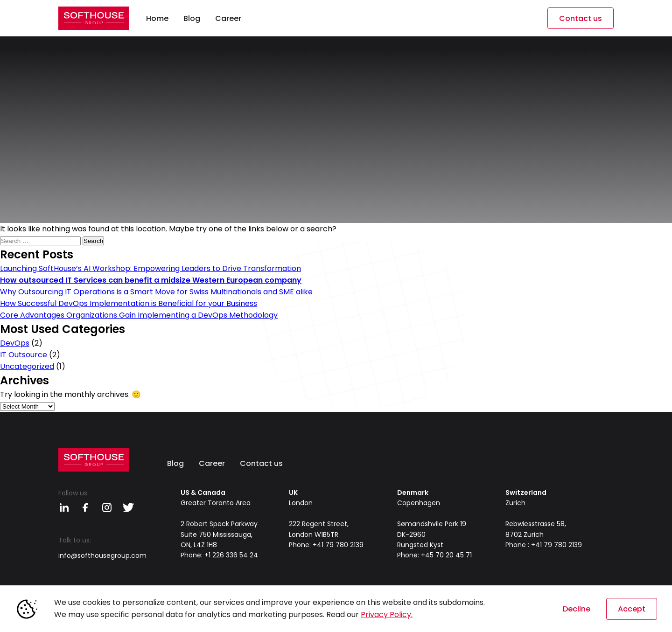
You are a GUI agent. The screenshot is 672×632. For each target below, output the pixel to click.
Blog (175, 463)
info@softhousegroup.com (102, 556)
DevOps (15, 343)
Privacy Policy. (387, 615)
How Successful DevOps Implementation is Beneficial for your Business (129, 303)
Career (212, 463)
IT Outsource (24, 355)
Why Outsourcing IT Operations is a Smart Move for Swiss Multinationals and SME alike (156, 292)
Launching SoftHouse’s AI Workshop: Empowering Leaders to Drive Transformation (150, 268)
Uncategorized (27, 366)
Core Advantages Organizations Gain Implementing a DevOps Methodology (139, 315)
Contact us (581, 18)
